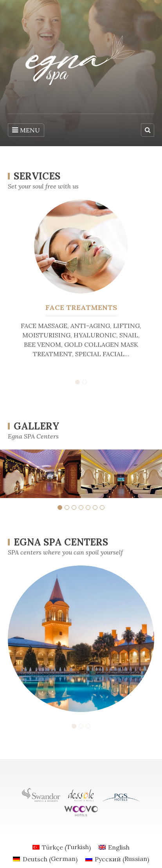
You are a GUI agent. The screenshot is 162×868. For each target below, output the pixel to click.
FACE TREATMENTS (81, 307)
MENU (26, 130)
